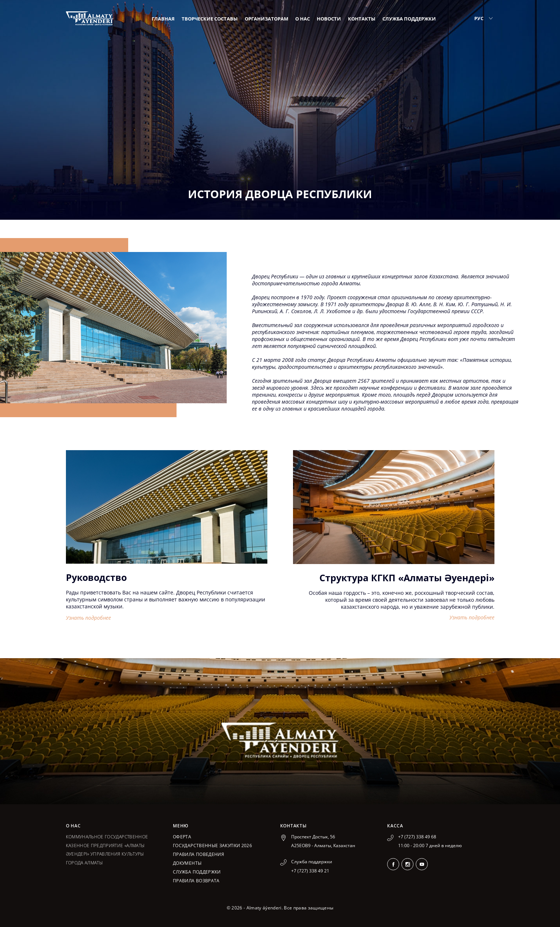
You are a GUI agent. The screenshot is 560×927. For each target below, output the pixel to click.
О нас (303, 19)
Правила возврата (196, 881)
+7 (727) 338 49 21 (310, 871)
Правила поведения (199, 854)
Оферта (182, 837)
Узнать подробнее (88, 618)
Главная (163, 19)
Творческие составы (210, 19)
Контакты (362, 19)
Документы (187, 863)
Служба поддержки (409, 19)
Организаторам (266, 19)
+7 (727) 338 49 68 (417, 837)
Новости (329, 19)
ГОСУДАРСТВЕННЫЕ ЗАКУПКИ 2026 (212, 846)
